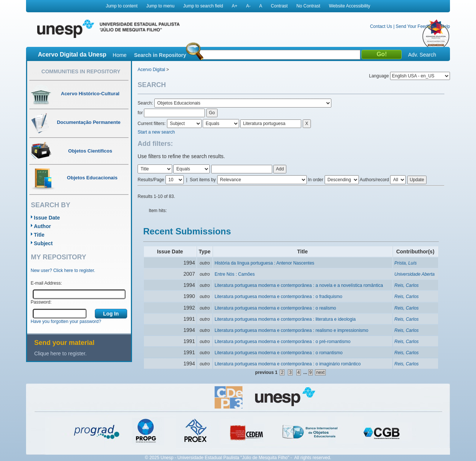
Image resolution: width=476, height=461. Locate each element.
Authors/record (374, 180)
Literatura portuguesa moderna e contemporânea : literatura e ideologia (285, 319)
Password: (41, 302)
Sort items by (203, 180)
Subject (43, 243)
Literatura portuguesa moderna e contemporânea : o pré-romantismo (283, 342)
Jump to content (121, 6)
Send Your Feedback (416, 26)
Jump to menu (160, 6)
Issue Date (47, 218)
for (140, 113)
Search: (146, 103)
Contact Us (381, 26)
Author (42, 226)
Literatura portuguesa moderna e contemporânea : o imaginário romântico (288, 364)
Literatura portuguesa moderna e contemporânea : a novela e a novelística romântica (299, 285)
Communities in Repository (81, 71)
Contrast (279, 6)
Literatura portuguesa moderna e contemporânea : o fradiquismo (279, 297)
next (320, 372)
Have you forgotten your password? (66, 321)
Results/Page (151, 180)
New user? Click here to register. (63, 270)
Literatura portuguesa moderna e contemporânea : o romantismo (279, 353)
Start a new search (156, 132)
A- (248, 6)
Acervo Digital (151, 70)
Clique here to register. (60, 353)
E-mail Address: (46, 283)
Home (120, 55)
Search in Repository (160, 55)
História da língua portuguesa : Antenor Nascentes (264, 263)
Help (445, 26)
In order (316, 180)
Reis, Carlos (407, 285)
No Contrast (308, 6)
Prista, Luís (406, 263)
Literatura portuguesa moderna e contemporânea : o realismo (275, 308)
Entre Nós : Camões (235, 274)
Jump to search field (203, 6)
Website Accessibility (349, 6)
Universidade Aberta (415, 274)
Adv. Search (422, 55)
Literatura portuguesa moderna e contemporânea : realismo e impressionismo (292, 330)
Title (39, 235)
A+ (234, 6)
